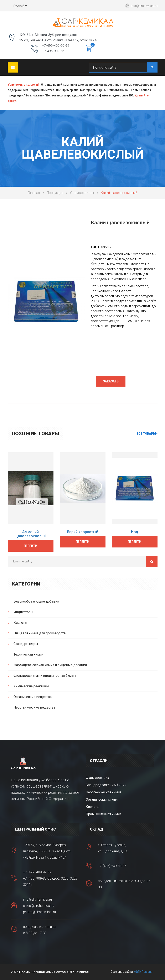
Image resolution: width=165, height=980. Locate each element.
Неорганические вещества (34, 707)
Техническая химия (28, 654)
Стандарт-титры (82, 193)
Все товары (147, 434)
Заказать (111, 381)
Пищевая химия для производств (40, 633)
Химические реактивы (31, 686)
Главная (34, 193)
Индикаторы (23, 612)
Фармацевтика (97, 778)
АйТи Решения (144, 972)
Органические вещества (33, 697)
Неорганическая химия (104, 792)
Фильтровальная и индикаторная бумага (45, 676)
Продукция (55, 193)
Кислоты (20, 623)
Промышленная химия (104, 814)
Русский (17, 6)
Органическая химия (102, 799)
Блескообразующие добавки (36, 601)
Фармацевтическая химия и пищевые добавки (50, 665)
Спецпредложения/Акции (106, 785)
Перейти (30, 546)
